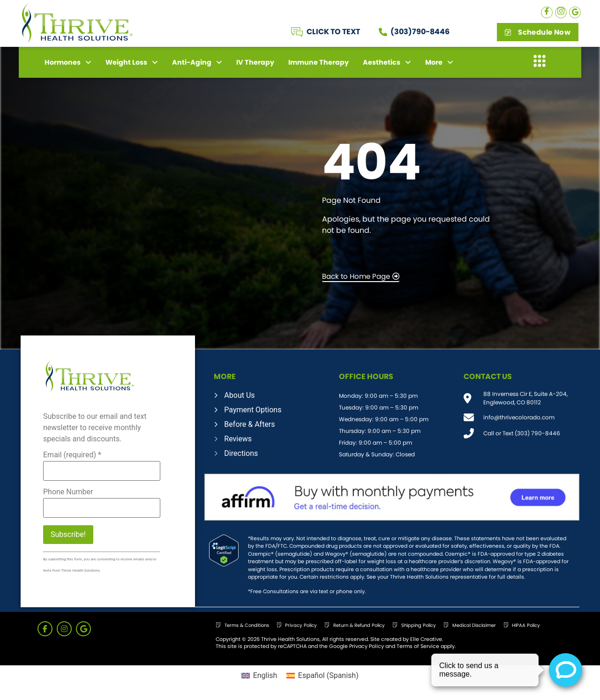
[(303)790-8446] (383, 32)
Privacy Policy (367, 646)
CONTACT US (488, 376)
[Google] (575, 12)
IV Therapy (255, 62)
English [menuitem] (265, 675)
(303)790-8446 (420, 32)
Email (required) (72, 455)
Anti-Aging (197, 62)
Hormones (68, 62)
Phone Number (68, 492)
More (439, 62)
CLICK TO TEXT (333, 32)
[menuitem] (259, 676)
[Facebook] (547, 12)
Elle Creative (426, 639)
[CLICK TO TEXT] (297, 32)
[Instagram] (561, 12)
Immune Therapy (319, 62)
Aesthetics (387, 62)
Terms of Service (418, 646)
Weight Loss (132, 62)
